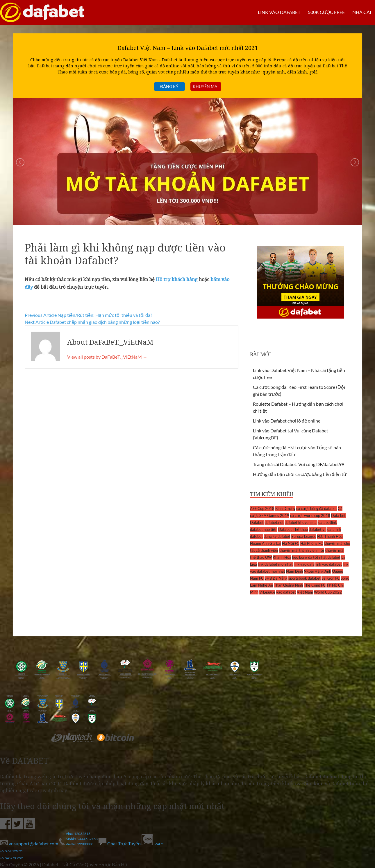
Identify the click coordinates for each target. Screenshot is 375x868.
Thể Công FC (315, 585)
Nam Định (294, 571)
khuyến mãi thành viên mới (301, 550)
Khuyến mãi (206, 86)
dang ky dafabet (277, 536)
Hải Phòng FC (312, 543)
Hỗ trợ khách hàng (177, 279)
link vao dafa (304, 564)
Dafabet (257, 522)
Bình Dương (285, 508)
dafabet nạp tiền (264, 529)
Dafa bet (338, 515)
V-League (267, 592)
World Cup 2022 (328, 592)
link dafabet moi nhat (275, 564)
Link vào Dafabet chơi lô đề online (287, 421)
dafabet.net (274, 522)
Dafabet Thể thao (293, 529)
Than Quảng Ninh (288, 585)
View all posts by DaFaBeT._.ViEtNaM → (107, 357)
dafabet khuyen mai (301, 522)
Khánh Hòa (282, 557)
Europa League (304, 536)
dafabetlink (328, 522)
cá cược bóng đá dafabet (317, 508)
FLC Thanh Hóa (330, 536)
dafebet (256, 536)
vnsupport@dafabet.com (30, 843)
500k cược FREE (326, 12)
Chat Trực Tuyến (120, 843)
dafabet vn (318, 529)
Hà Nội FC (291, 543)
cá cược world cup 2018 (310, 515)
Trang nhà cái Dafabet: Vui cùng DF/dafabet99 (299, 464)
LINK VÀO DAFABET (279, 12)
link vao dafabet (329, 564)
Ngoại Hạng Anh (317, 571)
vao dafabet (286, 592)
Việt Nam (305, 592)
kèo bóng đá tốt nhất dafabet (316, 557)
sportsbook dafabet (305, 578)
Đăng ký (169, 86)
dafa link (334, 529)
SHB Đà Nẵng (276, 578)
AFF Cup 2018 (262, 508)
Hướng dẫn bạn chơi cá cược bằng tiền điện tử (300, 474)
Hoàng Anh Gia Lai (266, 543)
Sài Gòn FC (331, 578)
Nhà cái (362, 12)
